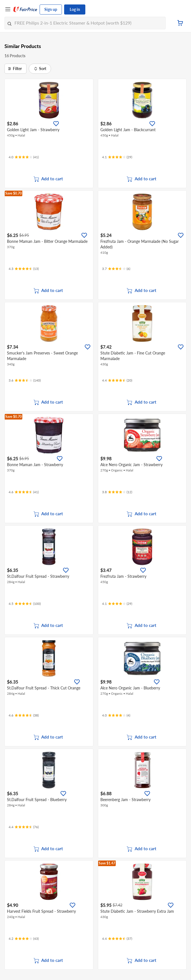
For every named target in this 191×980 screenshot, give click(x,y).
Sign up (51, 9)
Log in (75, 9)
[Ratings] (24, 157)
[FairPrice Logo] (25, 9)
